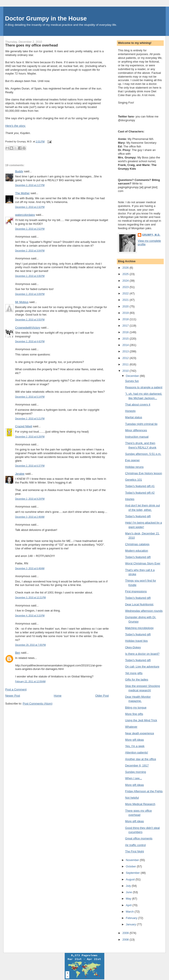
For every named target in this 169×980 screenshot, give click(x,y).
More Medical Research (140, 804)
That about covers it (138, 404)
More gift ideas (135, 740)
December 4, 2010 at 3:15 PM (30, 616)
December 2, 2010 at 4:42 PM (30, 341)
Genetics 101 (134, 480)
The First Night (135, 851)
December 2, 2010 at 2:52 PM (30, 229)
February (132, 918)
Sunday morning (136, 772)
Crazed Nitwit (24, 426)
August (131, 879)
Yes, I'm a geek (135, 746)
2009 (126, 933)
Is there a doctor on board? (142, 654)
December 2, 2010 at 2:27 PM (30, 185)
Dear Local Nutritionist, (140, 604)
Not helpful (132, 798)
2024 (126, 281)
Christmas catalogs (137, 544)
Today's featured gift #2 (140, 493)
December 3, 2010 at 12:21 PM (30, 598)
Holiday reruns (134, 467)
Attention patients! (137, 752)
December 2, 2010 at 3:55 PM (30, 320)
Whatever (131, 727)
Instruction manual (137, 437)
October (131, 866)
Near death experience (140, 733)
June (129, 892)
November (133, 860)
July (129, 886)
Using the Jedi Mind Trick (141, 720)
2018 (126, 319)
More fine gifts (134, 714)
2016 (126, 332)
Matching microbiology (139, 628)
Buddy (19, 171)
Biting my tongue (136, 708)
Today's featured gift (138, 516)
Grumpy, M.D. (151, 235)
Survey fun (132, 381)
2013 (126, 351)
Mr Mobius (22, 302)
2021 (126, 300)
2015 (126, 339)
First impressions (136, 591)
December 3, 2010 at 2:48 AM (30, 517)
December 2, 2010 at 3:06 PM (30, 276)
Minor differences (136, 430)
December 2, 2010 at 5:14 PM (30, 397)
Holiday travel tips (137, 641)
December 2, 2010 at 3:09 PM (30, 294)
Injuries (130, 499)
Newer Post (13, 696)
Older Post (102, 696)
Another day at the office (141, 759)
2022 (126, 293)
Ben (18, 653)
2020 (126, 306)
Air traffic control (136, 845)
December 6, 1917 (137, 765)
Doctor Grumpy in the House (46, 18)
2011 (126, 364)
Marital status (134, 417)
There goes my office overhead (32, 45)
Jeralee (20, 474)
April (129, 905)
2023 (126, 287)
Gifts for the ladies (137, 680)
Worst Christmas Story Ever (143, 563)
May (129, 899)
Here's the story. (16, 126)
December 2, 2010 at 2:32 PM (30, 207)
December (133, 376)
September (133, 873)
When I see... (134, 778)
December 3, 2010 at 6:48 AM (30, 568)
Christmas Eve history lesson (144, 473)
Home (58, 696)
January (131, 924)
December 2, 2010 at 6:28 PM (30, 437)
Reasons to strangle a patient (144, 387)
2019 (126, 313)
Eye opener (133, 460)
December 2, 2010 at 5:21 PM (30, 419)
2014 (126, 345)
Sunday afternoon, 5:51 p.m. (143, 454)
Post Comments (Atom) (38, 704)
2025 (126, 274)
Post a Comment (16, 689)
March (130, 912)
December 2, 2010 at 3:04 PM (30, 251)
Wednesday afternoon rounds (144, 611)
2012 (126, 358)
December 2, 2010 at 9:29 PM (30, 499)
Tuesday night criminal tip (141, 424)
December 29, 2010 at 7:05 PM (30, 645)
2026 (126, 268)
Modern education (137, 551)
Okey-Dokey (133, 647)
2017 (126, 326)
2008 (126, 940)
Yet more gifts (134, 673)
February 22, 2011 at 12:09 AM (30, 682)
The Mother (22, 193)
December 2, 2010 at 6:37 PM (30, 466)
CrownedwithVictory (28, 328)
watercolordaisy (25, 215)
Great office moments (139, 838)
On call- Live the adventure (142, 667)
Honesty (130, 411)
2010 (126, 371)
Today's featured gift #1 (140, 486)
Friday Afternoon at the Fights (144, 791)
